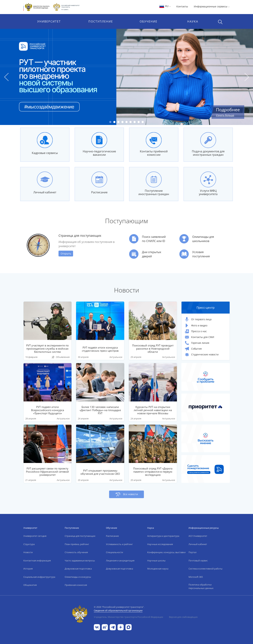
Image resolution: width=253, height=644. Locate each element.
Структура (29, 544)
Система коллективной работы (205, 569)
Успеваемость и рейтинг (119, 544)
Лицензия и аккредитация (120, 561)
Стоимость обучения (76, 552)
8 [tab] (139, 122)
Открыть (66, 254)
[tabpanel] (126, 77)
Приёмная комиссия (76, 585)
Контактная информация (37, 561)
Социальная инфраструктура (39, 577)
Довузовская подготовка (78, 569)
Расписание (112, 536)
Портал (192, 552)
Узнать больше (225, 115)
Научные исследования (160, 544)
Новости (28, 552)
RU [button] (165, 6)
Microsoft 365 (196, 577)
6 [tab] (131, 122)
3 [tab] (118, 122)
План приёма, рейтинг (77, 544)
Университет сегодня (35, 536)
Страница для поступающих (80, 536)
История (28, 569)
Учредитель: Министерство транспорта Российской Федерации (128, 617)
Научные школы (156, 561)
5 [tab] (126, 122)
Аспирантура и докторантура (163, 536)
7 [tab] (135, 122)
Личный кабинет (198, 544)
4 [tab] (122, 122)
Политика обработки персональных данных (201, 586)
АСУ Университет (198, 536)
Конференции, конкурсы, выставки (166, 552)
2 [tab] (114, 122)
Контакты (182, 6)
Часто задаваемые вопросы (80, 561)
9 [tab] (143, 122)
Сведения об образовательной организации (118, 610)
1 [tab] (110, 122)
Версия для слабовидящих (183, 617)
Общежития (30, 585)
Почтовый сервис (198, 561)
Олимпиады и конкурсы (78, 577)
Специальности (114, 552)
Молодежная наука (158, 569)
